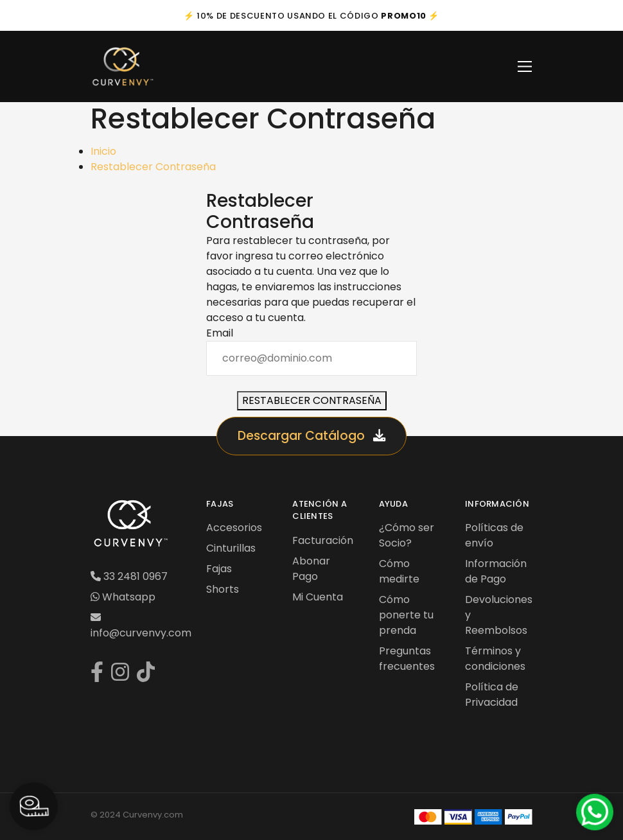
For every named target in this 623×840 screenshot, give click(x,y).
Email (220, 333)
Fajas (219, 569)
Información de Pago (496, 571)
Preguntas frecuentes (407, 659)
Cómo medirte (399, 571)
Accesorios (234, 528)
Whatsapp (123, 597)
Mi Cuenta (318, 597)
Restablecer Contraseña (153, 167)
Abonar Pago (311, 569)
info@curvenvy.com (141, 626)
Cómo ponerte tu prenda (406, 615)
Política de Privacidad (492, 695)
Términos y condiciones (495, 659)
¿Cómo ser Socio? (407, 535)
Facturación (323, 540)
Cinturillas (231, 548)
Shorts (223, 589)
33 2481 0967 (129, 576)
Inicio (103, 151)
